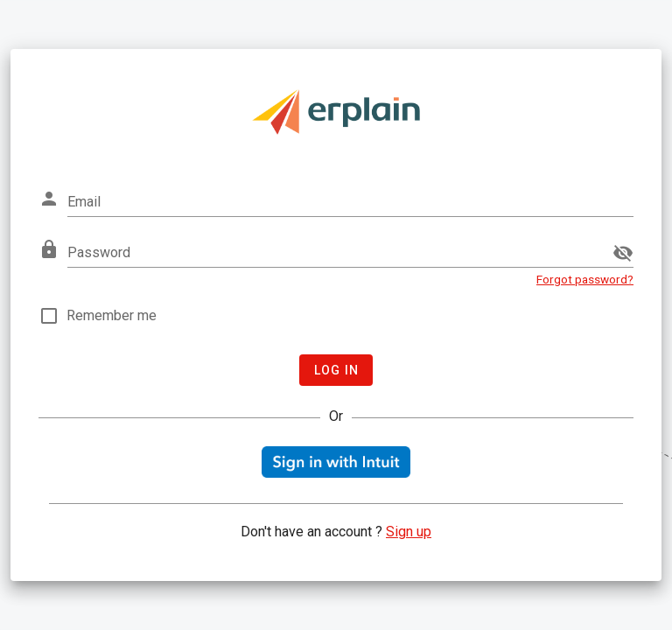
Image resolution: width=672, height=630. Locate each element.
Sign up (409, 532)
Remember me (112, 315)
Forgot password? (585, 279)
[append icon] (623, 253)
